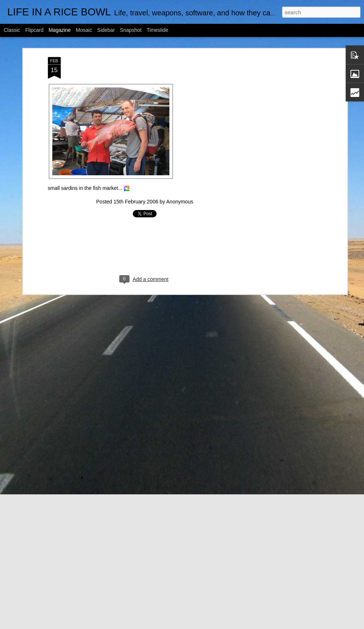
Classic (12, 30)
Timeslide (157, 30)
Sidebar (106, 30)
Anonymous (180, 202)
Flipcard (34, 30)
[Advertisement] (282, 172)
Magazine (60, 30)
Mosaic (84, 30)
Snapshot (131, 30)
